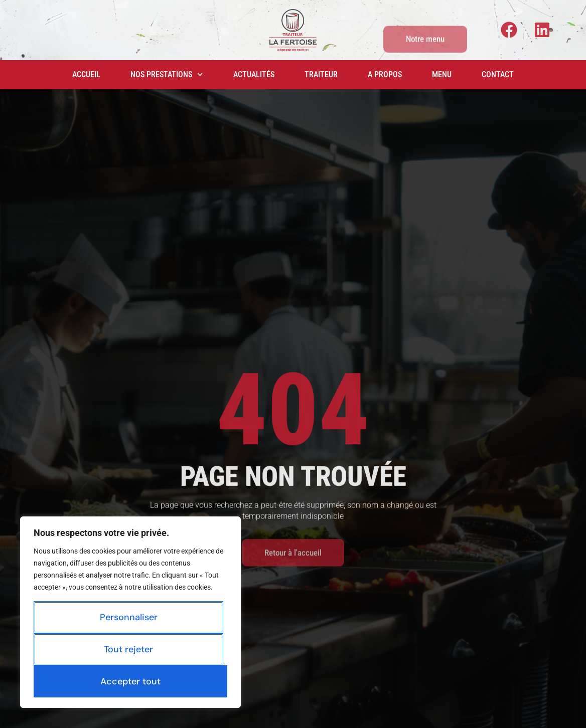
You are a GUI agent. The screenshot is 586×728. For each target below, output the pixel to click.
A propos (385, 74)
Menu (442, 74)
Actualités (254, 74)
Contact (498, 74)
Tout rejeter (128, 649)
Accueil (86, 74)
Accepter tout (130, 681)
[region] (130, 612)
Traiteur (321, 74)
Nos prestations (167, 74)
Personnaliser (129, 617)
